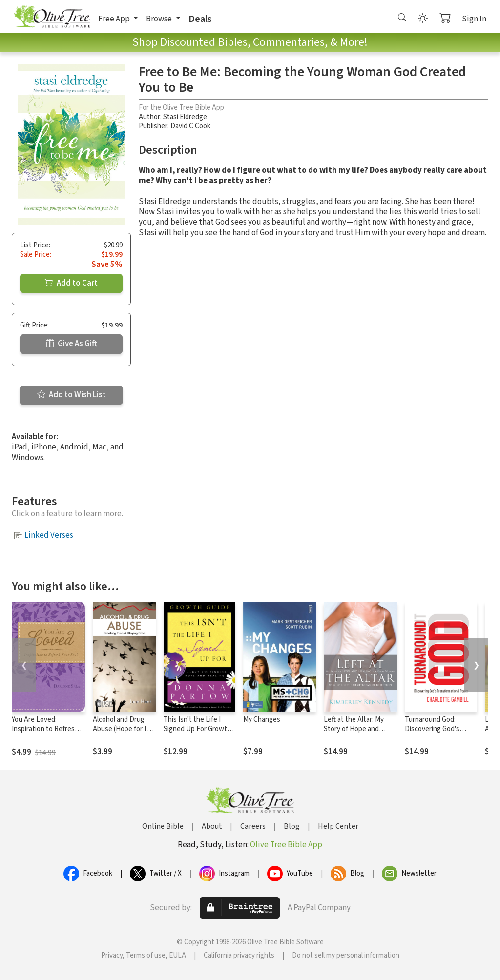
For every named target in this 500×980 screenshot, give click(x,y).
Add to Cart (71, 283)
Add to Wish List (72, 395)
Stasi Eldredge (185, 117)
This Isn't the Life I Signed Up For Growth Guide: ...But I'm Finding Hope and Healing (199, 734)
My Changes (262, 720)
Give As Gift (72, 344)
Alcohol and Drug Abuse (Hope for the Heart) (124, 729)
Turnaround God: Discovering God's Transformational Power (432, 734)
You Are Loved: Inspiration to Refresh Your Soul (45, 729)
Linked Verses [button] (49, 535)
